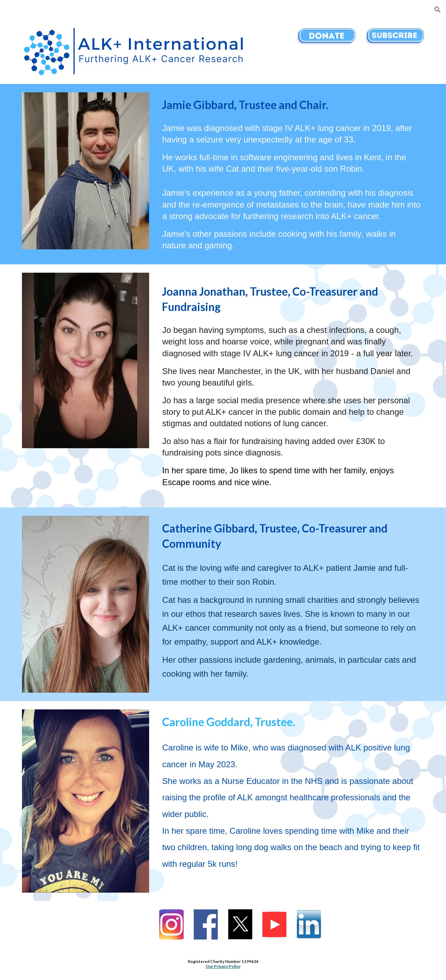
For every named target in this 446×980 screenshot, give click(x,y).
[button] (438, 10)
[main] (292, 105)
